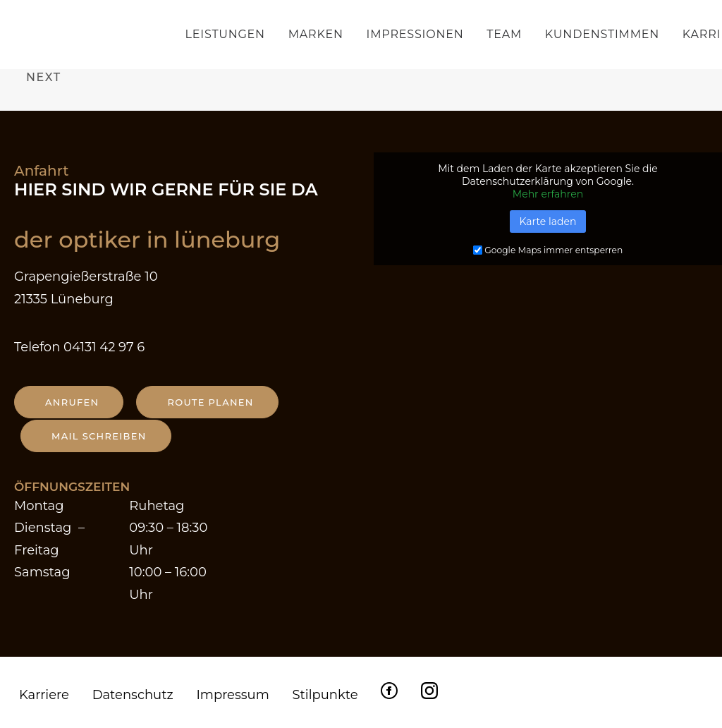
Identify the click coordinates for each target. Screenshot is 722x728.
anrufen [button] (72, 402)
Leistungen (225, 34)
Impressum (232, 695)
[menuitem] (230, 35)
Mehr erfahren (548, 194)
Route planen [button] (210, 402)
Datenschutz (133, 695)
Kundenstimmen (602, 34)
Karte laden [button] (548, 222)
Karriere (44, 695)
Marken (316, 34)
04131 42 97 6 (104, 347)
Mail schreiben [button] (99, 436)
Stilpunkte (325, 695)
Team (504, 34)
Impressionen (415, 34)
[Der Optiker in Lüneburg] (101, 35)
